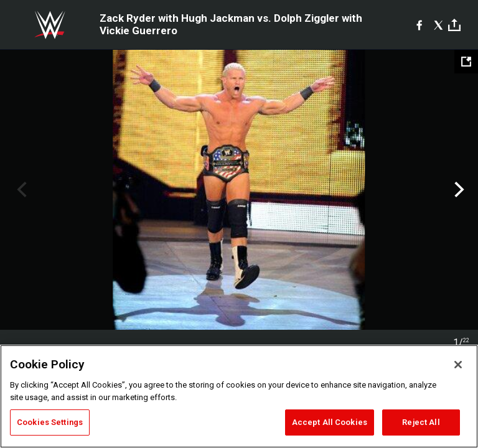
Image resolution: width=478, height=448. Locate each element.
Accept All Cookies (330, 422)
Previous (20, 190)
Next (458, 190)
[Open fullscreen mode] (466, 62)
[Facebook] (419, 25)
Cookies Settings (50, 422)
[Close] (458, 365)
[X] (438, 25)
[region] (239, 396)
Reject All (421, 422)
